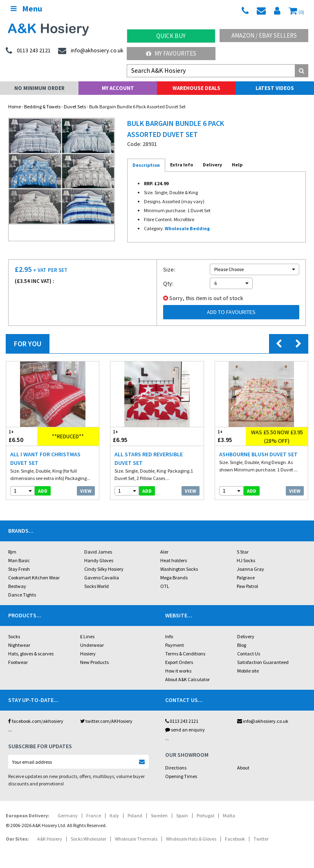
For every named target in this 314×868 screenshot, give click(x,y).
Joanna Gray (250, 569)
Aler (164, 552)
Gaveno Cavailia (102, 578)
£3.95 (231, 436)
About (243, 768)
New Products (94, 662)
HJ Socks (246, 560)
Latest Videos (275, 88)
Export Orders (179, 662)
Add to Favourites (231, 312)
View (86, 491)
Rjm (12, 552)
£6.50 (22, 436)
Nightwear (19, 645)
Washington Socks (179, 569)
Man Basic (19, 560)
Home (15, 107)
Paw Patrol (247, 586)
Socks (14, 636)
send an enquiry (185, 730)
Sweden (159, 815)
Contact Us (249, 654)
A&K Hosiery (50, 839)
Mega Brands (174, 578)
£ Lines (87, 636)
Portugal (205, 815)
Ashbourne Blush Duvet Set (258, 454)
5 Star (243, 552)
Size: (169, 269)
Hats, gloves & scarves (31, 654)
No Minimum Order (39, 88)
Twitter (261, 839)
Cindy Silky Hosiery (104, 569)
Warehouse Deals (196, 88)
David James (98, 552)
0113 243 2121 (182, 721)
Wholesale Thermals (136, 839)
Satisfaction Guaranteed (263, 662)
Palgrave (246, 578)
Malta (229, 815)
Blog (242, 645)
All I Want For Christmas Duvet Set (45, 459)
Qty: (168, 283)
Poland (135, 815)
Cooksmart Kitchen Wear (34, 578)
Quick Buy (171, 36)
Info (169, 636)
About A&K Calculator (187, 679)
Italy (114, 815)
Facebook (235, 839)
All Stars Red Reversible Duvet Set (149, 459)
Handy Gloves (99, 560)
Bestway (17, 586)
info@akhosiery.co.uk (263, 721)
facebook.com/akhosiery (36, 721)
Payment (175, 645)
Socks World (96, 586)
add (43, 491)
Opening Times (181, 776)
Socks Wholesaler (89, 839)
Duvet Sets (75, 107)
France (94, 815)
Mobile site (248, 671)
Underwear (92, 645)
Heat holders (174, 560)
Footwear (18, 662)
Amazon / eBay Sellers (264, 35)
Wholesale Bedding (187, 228)
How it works (178, 671)
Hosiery (88, 654)
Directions (176, 768)
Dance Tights (22, 595)
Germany (68, 815)
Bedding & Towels (42, 107)
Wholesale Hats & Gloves (191, 839)
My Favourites (171, 53)
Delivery (246, 636)
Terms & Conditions (185, 654)
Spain (182, 815)
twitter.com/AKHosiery (106, 721)
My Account (118, 88)
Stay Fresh (19, 569)
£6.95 (134, 436)
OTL (165, 586)
